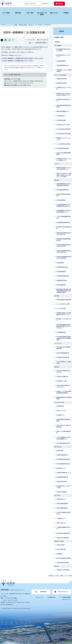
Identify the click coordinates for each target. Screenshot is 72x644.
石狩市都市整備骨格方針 (62, 453)
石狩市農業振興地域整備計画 (63, 221)
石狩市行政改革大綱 (61, 548)
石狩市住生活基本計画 (62, 490)
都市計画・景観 (60, 449)
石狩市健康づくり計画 (61, 379)
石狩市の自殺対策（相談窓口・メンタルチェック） (64, 385)
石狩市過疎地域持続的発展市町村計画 (64, 105)
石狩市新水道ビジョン (61, 498)
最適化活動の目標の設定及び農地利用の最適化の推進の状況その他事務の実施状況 (64, 289)
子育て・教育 (30, 13)
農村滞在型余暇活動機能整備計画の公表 (64, 238)
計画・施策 (31, 25)
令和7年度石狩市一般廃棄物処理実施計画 (64, 346)
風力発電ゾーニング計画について (64, 318)
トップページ (9, 25)
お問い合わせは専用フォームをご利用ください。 (19, 88)
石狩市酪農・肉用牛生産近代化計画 (64, 226)
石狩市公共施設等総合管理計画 (64, 557)
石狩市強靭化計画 (61, 114)
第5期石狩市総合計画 (61, 77)
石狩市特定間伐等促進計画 (63, 274)
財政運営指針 (60, 552)
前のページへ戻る (55, 574)
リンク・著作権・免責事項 (65, 597)
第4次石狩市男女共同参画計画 (64, 132)
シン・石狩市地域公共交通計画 (63, 142)
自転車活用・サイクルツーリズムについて (64, 137)
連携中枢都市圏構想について (63, 110)
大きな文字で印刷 (40, 46)
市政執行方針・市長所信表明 (63, 568)
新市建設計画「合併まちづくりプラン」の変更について (64, 158)
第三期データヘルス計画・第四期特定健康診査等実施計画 (64, 391)
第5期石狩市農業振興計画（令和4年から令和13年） (64, 244)
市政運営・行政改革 (23, 25)
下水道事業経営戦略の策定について (64, 526)
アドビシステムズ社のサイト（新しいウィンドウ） (19, 70)
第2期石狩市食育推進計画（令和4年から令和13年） (64, 232)
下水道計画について (61, 517)
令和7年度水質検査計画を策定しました (64, 512)
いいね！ (18, 40)
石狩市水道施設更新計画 (62, 506)
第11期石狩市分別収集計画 (63, 356)
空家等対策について (61, 467)
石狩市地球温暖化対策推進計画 (64, 298)
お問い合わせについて (63, 591)
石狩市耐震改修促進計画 (62, 476)
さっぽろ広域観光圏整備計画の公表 (64, 216)
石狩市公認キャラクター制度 (63, 123)
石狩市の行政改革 (61, 543)
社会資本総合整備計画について (64, 471)
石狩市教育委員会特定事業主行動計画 (64, 419)
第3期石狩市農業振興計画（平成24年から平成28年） (64, 256)
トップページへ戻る (67, 574)
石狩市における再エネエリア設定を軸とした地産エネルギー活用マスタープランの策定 (64, 173)
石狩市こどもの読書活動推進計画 (64, 431)
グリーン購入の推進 (61, 307)
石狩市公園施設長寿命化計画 (63, 462)
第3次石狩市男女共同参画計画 (64, 128)
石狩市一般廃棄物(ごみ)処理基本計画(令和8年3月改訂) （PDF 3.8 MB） (24, 61)
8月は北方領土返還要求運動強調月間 (64, 152)
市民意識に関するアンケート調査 (63, 87)
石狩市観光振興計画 (61, 199)
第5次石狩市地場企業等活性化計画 (64, 193)
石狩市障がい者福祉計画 (62, 375)
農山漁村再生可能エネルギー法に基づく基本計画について (64, 167)
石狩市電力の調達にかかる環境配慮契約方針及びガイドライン (64, 312)
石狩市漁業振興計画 (61, 283)
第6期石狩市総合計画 (61, 82)
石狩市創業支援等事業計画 (63, 188)
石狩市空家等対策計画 (62, 480)
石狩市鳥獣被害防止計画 (62, 266)
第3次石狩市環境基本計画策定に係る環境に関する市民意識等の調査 (64, 337)
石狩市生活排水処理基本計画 (63, 532)
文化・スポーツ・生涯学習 (42, 14)
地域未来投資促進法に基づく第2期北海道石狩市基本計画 (64, 183)
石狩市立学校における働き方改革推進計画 (64, 425)
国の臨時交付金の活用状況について (64, 99)
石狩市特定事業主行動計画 (63, 561)
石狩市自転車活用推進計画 (63, 147)
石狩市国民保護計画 (61, 59)
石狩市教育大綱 (60, 405)
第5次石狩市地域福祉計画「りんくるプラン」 (64, 370)
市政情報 (66, 13)
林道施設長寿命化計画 (62, 279)
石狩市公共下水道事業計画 (63, 536)
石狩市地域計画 (60, 261)
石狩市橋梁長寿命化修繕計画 (63, 458)
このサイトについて (66, 599)
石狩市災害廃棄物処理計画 (63, 351)
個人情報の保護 (51, 597)
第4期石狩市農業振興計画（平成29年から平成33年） (64, 250)
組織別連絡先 (43, 591)
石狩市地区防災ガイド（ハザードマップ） (64, 54)
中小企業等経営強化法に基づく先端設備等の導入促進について (64, 204)
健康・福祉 (18, 13)
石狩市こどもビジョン (61, 409)
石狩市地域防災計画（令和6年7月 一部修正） (64, 48)
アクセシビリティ (40, 597)
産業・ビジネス (54, 13)
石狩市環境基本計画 (61, 331)
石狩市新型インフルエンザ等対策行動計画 (64, 69)
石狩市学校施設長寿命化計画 (63, 442)
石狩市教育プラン (60, 413)
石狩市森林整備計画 (61, 270)
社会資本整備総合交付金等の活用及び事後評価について (64, 210)
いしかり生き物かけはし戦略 (63, 302)
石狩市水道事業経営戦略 (62, 502)
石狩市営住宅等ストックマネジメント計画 (64, 485)
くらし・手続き (6, 13)
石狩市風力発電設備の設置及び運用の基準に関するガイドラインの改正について (64, 325)
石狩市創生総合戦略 (61, 119)
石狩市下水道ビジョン (61, 521)
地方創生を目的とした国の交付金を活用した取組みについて (64, 93)
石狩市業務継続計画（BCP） (63, 64)
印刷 (30, 46)
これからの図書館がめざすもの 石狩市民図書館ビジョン (64, 437)
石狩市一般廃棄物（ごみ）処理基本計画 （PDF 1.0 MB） (19, 64)
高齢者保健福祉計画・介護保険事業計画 (64, 397)
